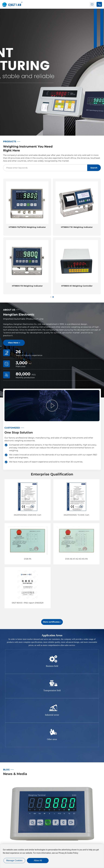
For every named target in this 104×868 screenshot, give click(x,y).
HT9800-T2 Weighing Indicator (27, 227)
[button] (51, 297)
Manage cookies (14, 860)
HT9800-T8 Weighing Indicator (77, 286)
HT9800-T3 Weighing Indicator (27, 286)
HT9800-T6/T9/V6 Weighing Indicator (77, 227)
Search (94, 168)
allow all (38, 860)
